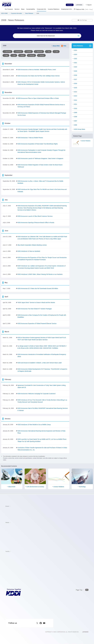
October (29, 52)
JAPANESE (80, 5)
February (31, 56)
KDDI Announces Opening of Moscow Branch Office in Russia (36, 223)
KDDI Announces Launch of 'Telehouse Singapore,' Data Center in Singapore (40, 158)
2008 (76, 117)
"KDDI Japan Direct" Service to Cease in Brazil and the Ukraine (36, 303)
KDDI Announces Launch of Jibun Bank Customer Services (35, 216)
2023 (76, 54)
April (14, 56)
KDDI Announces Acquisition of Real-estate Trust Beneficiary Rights (38, 144)
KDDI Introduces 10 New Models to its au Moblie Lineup (34, 425)
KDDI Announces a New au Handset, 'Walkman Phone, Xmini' (37, 70)
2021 (76, 63)
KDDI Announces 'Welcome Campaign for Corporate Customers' (37, 394)
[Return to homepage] (7, 4)
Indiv (87, 9)
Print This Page (82, 20)
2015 (76, 88)
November (18, 52)
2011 (76, 104)
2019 (76, 71)
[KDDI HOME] (13, 592)
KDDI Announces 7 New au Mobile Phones (30, 138)
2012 (76, 100)
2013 (76, 96)
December (7, 52)
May (6, 56)
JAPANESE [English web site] (85, 632)
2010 (76, 108)
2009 (76, 113)
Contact (70, 5)
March (22, 56)
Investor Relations (86, 141)
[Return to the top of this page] (82, 590)
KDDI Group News (80, 129)
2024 (76, 50)
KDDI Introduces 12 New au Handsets (29, 251)
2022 (76, 59)
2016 (76, 83)
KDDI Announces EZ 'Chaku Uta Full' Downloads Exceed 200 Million (38, 288)
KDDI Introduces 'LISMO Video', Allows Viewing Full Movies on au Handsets (40, 274)
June (56, 52)
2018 (76, 75)
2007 (76, 121)
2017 (76, 79)
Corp (91, 9)
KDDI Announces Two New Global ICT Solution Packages (35, 309)
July (48, 52)
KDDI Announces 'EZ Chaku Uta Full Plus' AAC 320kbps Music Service (39, 76)
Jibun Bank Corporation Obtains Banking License (32, 245)
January (41, 56)
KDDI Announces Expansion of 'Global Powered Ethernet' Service (37, 323)
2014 (76, 92)
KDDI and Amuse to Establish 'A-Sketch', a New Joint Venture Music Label (40, 363)
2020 (76, 67)
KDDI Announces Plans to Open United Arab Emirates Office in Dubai (38, 98)
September (39, 52)
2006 (76, 125)
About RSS (56, 46)
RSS (64, 46)
